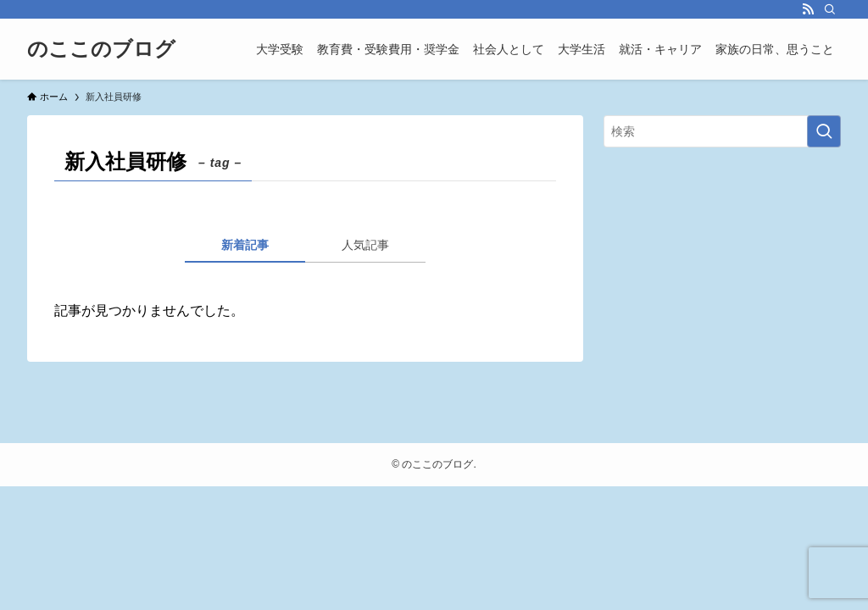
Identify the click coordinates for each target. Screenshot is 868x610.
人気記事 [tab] (365, 245)
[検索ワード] (722, 131)
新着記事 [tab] (245, 245)
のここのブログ (101, 49)
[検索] (830, 9)
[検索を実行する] (824, 131)
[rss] (808, 9)
